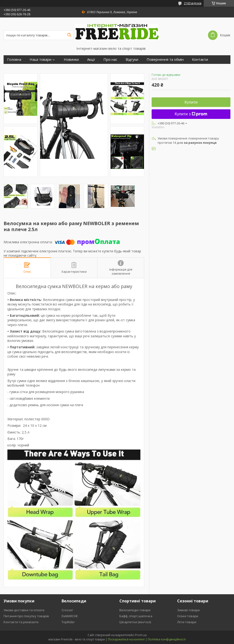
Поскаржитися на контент (126, 639)
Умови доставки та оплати (24, 610)
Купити (191, 102)
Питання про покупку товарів (26, 616)
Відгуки (132, 59)
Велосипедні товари (135, 610)
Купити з (191, 114)
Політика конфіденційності (167, 639)
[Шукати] (69, 35)
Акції (91, 59)
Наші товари (40, 59)
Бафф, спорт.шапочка (136, 616)
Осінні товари (188, 616)
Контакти (200, 59)
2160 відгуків (193, 3)
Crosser (67, 610)
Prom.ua (141, 635)
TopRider (68, 622)
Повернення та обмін (165, 59)
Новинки (71, 59)
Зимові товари (188, 610)
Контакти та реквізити (21, 622)
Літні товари (187, 622)
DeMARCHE (70, 616)
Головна (14, 59)
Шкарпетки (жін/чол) (135, 622)
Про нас (110, 59)
